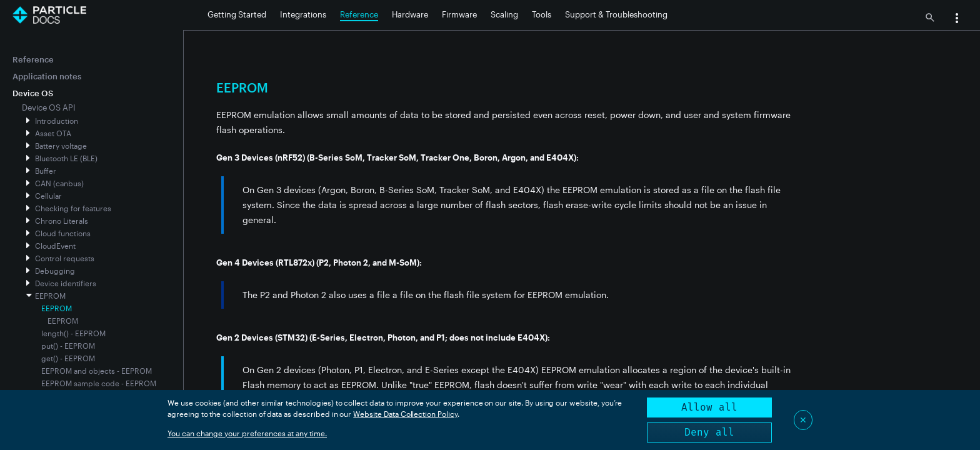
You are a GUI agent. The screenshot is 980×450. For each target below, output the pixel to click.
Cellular (48, 196)
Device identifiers (66, 283)
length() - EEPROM (73, 333)
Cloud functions (63, 233)
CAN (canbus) (59, 183)
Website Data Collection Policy (405, 414)
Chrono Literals (62, 221)
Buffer (46, 171)
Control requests (65, 258)
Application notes (47, 76)
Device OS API (49, 107)
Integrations (303, 14)
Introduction (57, 121)
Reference (359, 14)
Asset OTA (53, 133)
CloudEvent (55, 246)
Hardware (410, 14)
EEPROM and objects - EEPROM (97, 371)
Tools (542, 14)
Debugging (55, 271)
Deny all (709, 432)
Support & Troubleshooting (616, 14)
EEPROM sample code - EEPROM (99, 383)
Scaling (504, 14)
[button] (957, 19)
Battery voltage (61, 146)
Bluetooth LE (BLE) (66, 158)
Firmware (459, 14)
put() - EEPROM (68, 346)
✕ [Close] (803, 420)
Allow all (709, 407)
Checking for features (73, 208)
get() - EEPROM (68, 358)
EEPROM (50, 296)
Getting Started (237, 14)
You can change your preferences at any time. (247, 433)
